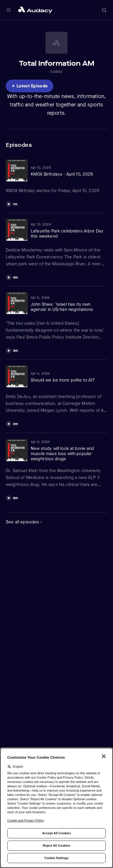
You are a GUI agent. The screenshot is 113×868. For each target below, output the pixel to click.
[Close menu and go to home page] (35, 10)
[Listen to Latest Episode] (30, 86)
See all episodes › (24, 522)
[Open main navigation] (9, 10)
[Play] (12, 203)
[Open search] (104, 10)
